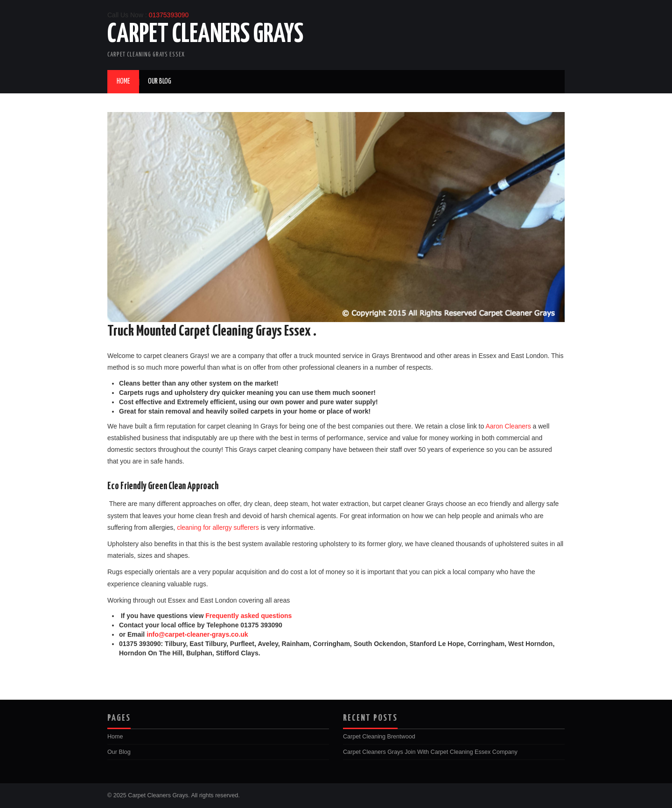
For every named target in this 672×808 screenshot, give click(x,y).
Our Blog (160, 81)
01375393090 (169, 15)
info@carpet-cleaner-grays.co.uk (197, 634)
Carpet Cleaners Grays (205, 35)
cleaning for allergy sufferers (218, 527)
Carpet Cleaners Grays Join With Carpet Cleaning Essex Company (430, 752)
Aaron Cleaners (508, 426)
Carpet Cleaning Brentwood (379, 737)
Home (123, 81)
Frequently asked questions (248, 616)
